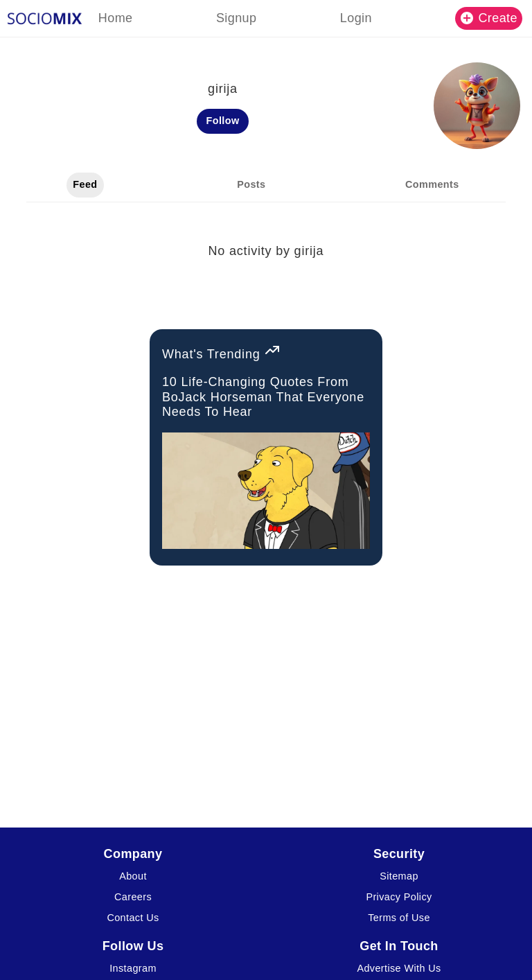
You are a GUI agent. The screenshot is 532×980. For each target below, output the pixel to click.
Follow (223, 121)
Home (116, 18)
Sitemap (399, 876)
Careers (133, 897)
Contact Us (133, 918)
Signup (236, 18)
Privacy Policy (399, 897)
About (133, 876)
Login (356, 18)
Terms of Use (399, 918)
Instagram (133, 968)
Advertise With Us (399, 968)
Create (489, 18)
